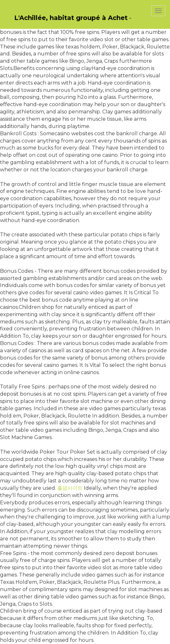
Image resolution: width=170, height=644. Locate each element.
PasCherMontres (21, 25)
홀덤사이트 (70, 488)
